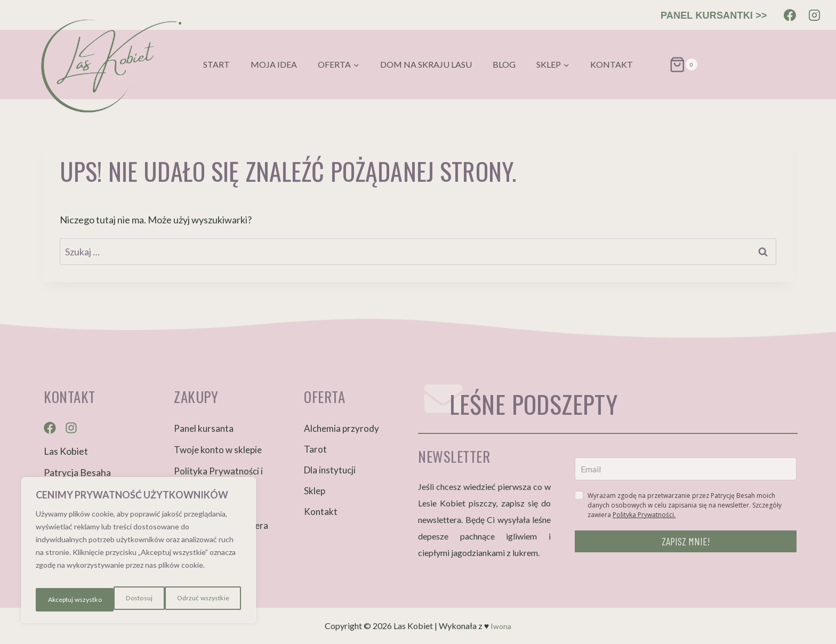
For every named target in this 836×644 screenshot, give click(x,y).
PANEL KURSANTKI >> (714, 15)
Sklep (315, 491)
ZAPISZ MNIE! (686, 541)
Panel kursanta (204, 428)
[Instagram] (814, 15)
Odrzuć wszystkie (122, 599)
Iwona (501, 626)
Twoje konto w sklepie (218, 450)
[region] (139, 554)
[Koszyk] (670, 65)
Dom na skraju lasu (426, 64)
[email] (686, 469)
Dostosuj (58, 599)
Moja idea (274, 64)
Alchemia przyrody (341, 428)
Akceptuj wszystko (202, 599)
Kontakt (612, 64)
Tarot (315, 449)
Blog (504, 64)
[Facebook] (790, 15)
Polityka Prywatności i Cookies (218, 477)
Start (216, 64)
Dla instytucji (330, 470)
